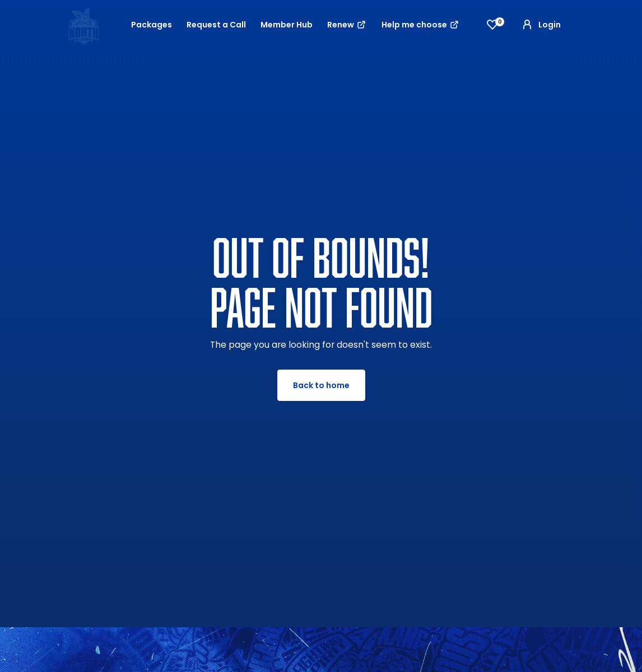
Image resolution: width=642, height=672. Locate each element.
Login (541, 25)
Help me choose (421, 25)
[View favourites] (492, 25)
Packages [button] (152, 25)
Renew (347, 25)
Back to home (321, 385)
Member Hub (287, 25)
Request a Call (216, 25)
